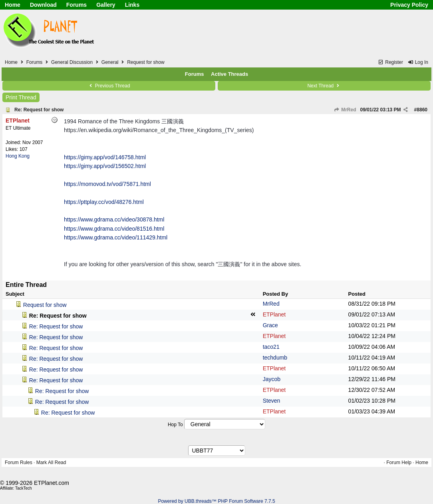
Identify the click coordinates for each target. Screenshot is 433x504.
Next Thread (324, 86)
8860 (422, 110)
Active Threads (229, 74)
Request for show (45, 305)
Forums (76, 5)
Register (390, 62)
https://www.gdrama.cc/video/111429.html (116, 237)
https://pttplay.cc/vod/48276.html (104, 202)
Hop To (175, 425)
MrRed (345, 110)
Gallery (106, 5)
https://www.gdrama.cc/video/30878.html (114, 219)
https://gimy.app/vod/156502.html (105, 166)
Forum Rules (19, 462)
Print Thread (21, 97)
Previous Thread (109, 86)
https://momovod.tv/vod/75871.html (107, 184)
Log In (418, 62)
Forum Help (399, 462)
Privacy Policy (409, 5)
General (110, 62)
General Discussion (72, 62)
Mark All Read (51, 462)
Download (43, 5)
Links (132, 5)
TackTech (24, 488)
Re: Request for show (39, 110)
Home (13, 5)
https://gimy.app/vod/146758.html (105, 157)
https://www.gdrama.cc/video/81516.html (114, 229)
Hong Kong (18, 156)
